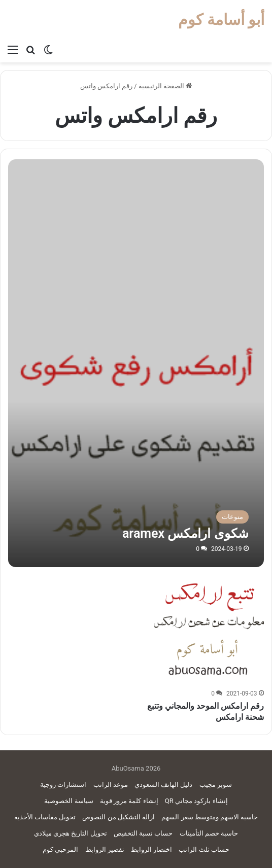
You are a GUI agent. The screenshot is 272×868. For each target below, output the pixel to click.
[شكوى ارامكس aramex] (136, 439)
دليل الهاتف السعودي (163, 785)
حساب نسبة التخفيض (143, 833)
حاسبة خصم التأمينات (209, 833)
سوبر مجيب (216, 785)
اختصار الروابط (151, 849)
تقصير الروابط (105, 849)
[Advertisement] (136, 235)
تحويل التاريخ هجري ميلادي (71, 833)
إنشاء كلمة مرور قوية (129, 801)
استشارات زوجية (63, 785)
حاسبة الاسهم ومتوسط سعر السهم (210, 817)
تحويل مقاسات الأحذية (45, 817)
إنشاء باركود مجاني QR (196, 801)
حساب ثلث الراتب (204, 849)
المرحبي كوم (60, 849)
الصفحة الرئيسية (165, 86)
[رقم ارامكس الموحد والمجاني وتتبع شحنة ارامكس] (208, 630)
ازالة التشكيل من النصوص (118, 817)
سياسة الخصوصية (69, 801)
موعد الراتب (111, 785)
